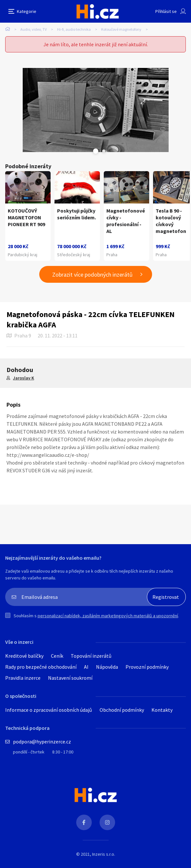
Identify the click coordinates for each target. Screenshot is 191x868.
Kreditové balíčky (24, 656)
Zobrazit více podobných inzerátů (92, 275)
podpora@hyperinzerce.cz (42, 742)
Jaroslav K (24, 378)
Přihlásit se (166, 11)
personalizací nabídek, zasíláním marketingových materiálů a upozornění (108, 616)
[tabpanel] (95, 110)
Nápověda (107, 667)
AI (86, 667)
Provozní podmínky (147, 667)
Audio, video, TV (34, 29)
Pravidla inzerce (23, 678)
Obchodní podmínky (122, 710)
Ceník (57, 656)
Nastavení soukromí (70, 678)
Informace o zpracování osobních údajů (49, 710)
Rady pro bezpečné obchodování (41, 667)
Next (104, 151)
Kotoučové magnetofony (121, 29)
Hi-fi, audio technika (74, 29)
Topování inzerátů (91, 656)
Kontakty (162, 710)
